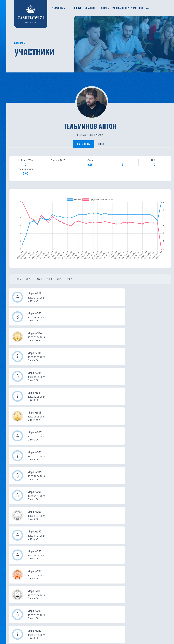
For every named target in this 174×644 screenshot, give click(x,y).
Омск (91, 604)
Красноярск (95, 600)
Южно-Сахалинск (71, 614)
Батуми (93, 590)
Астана (92, 581)
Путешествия (11, 595)
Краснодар (67, 604)
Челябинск (58, 8)
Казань (65, 590)
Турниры (104, 8)
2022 (67, 280)
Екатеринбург (69, 581)
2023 (55, 280)
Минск (92, 595)
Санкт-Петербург (71, 609)
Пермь (92, 623)
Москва (65, 585)
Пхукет (93, 585)
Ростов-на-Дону (70, 628)
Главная (19, 43)
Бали (63, 623)
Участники (137, 8)
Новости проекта (14, 585)
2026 (18, 280)
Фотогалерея (39, 595)
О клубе (78, 8)
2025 (30, 280)
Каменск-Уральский (100, 628)
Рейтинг (36, 590)
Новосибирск (96, 614)
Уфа (63, 595)
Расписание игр (120, 8)
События (90, 8)
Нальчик (94, 618)
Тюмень (65, 600)
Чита (91, 609)
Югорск (65, 633)
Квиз (104, 145)
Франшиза (38, 600)
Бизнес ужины (12, 590)
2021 (79, 280)
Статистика (81, 145)
